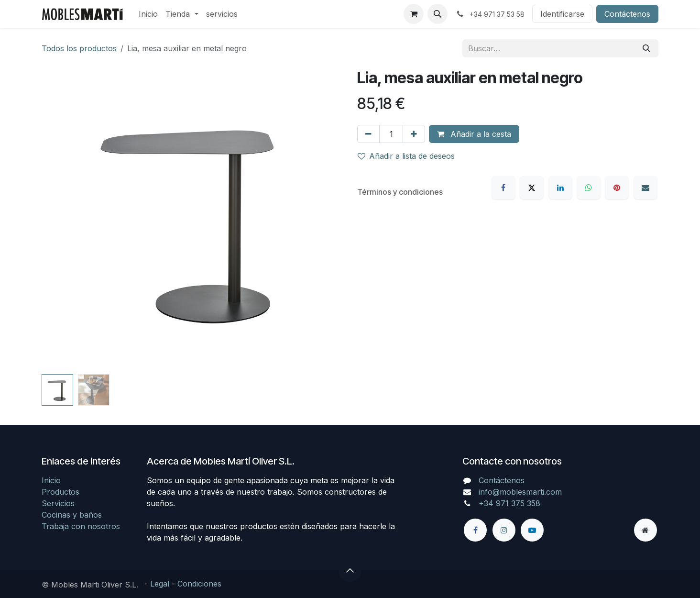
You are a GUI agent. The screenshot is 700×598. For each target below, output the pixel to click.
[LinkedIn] (560, 188)
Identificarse (562, 14)
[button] (437, 14)
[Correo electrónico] (645, 188)
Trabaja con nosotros (81, 526)
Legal (160, 584)
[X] (532, 188)
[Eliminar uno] (368, 134)
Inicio (51, 480)
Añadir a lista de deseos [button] (406, 156)
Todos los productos (79, 48)
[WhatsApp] (589, 188)
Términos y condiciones (400, 192)
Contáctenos (627, 14)
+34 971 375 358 (509, 503)
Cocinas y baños (72, 515)
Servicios (58, 503)
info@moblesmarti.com (520, 492)
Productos (60, 492)
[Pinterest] (617, 188)
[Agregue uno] (414, 134)
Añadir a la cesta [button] (474, 134)
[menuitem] (148, 14)
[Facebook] (503, 188)
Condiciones (199, 584)
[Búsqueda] (646, 48)
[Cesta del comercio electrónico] (414, 14)
